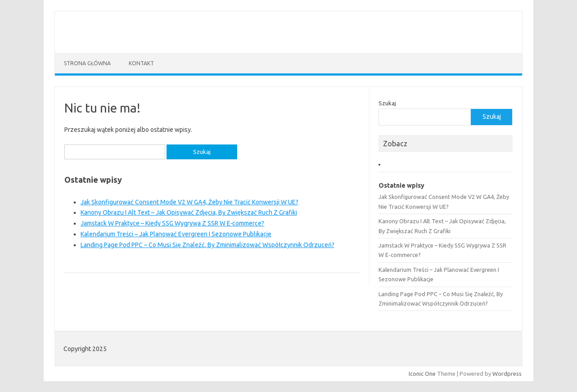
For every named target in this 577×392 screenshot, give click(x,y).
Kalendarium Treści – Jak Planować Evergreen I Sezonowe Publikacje (176, 234)
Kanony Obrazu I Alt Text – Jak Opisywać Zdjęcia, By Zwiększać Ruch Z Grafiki (189, 212)
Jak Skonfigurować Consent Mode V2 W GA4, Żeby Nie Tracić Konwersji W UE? (189, 202)
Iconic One (422, 374)
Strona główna (87, 63)
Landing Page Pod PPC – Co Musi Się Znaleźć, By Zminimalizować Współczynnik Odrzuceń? (207, 245)
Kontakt (141, 63)
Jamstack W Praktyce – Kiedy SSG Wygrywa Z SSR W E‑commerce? (173, 223)
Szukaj (387, 103)
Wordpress (507, 374)
